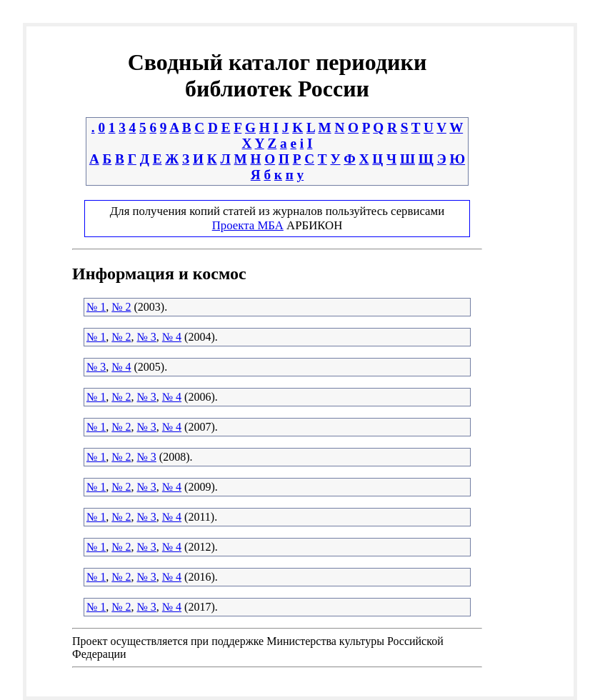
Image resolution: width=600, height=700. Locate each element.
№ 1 (96, 307)
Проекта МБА (248, 225)
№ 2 (121, 307)
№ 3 (147, 337)
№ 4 (172, 337)
